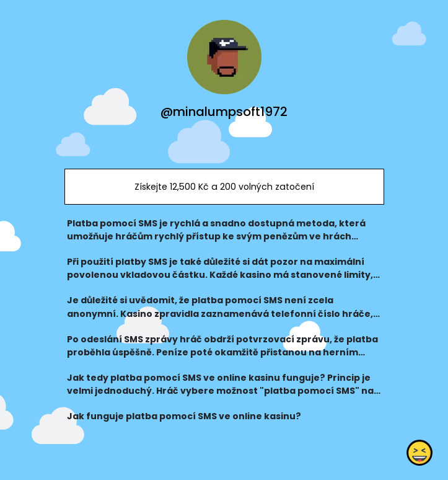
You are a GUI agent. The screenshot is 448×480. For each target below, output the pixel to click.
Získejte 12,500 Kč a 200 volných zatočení (224, 187)
